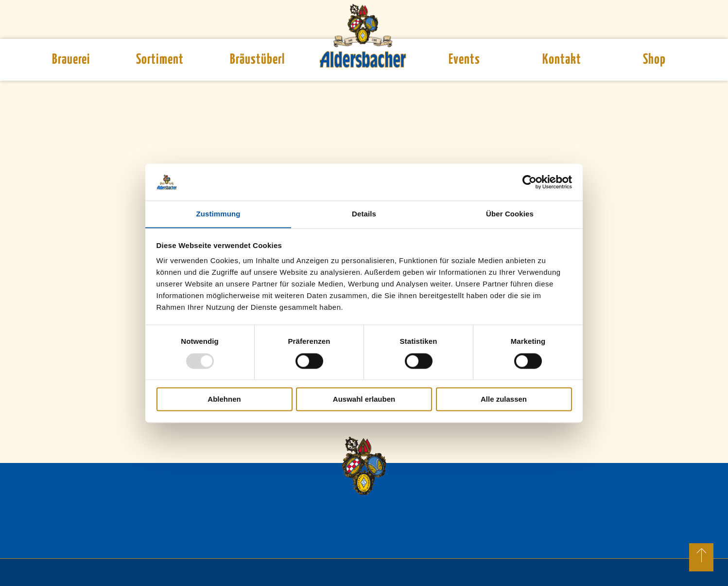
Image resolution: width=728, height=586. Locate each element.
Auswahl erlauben (364, 400)
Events (464, 60)
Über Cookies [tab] (510, 214)
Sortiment (160, 60)
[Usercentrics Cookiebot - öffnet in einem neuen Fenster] (529, 182)
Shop (654, 60)
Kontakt (562, 60)
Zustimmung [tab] (218, 214)
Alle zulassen (504, 400)
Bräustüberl (257, 60)
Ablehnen (224, 400)
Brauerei (71, 60)
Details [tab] (364, 214)
